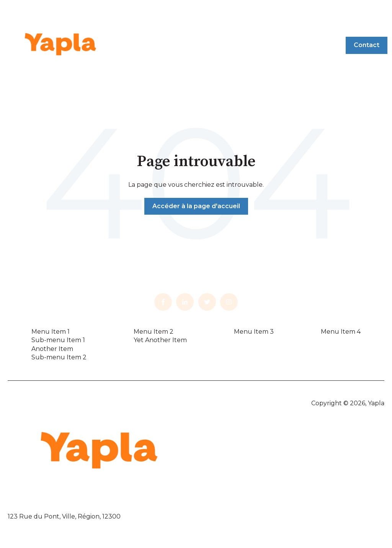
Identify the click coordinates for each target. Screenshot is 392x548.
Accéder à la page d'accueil (196, 206)
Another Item (52, 349)
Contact (367, 45)
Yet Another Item (160, 340)
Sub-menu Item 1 (58, 340)
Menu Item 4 (341, 332)
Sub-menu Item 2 (59, 357)
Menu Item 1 (51, 332)
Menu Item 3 (254, 332)
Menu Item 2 (154, 332)
